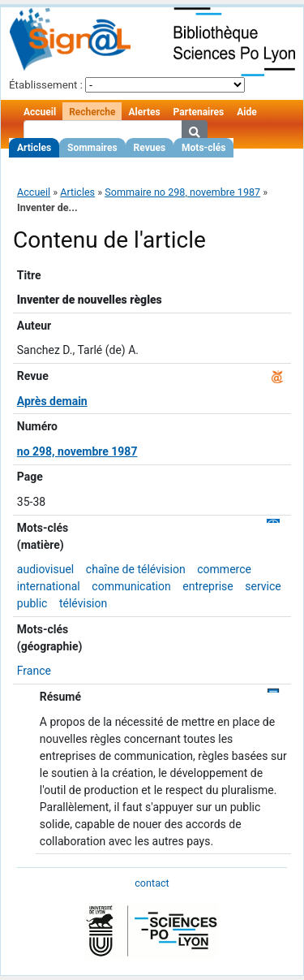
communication (131, 586)
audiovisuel (45, 569)
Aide (246, 112)
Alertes (144, 112)
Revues (150, 148)
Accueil (40, 112)
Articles (34, 148)
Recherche (92, 112)
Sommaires (92, 148)
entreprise (208, 586)
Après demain (52, 401)
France (34, 671)
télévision (83, 603)
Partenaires (199, 112)
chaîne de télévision (136, 569)
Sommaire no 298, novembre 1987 (182, 192)
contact (152, 883)
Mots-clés (203, 148)
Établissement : (46, 85)
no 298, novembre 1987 (77, 451)
